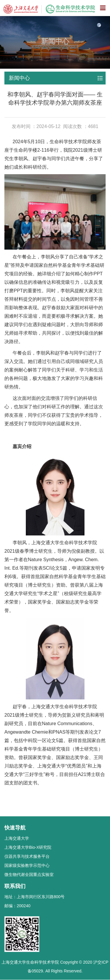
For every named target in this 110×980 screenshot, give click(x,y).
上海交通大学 (17, 838)
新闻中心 (19, 78)
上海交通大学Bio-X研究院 (28, 847)
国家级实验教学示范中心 (27, 865)
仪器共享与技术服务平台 (27, 856)
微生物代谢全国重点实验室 (29, 874)
